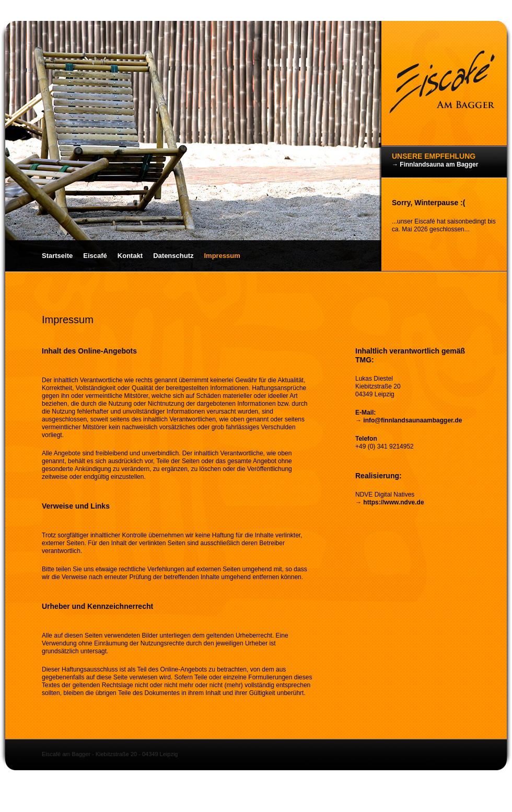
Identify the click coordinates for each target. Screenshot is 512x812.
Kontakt (130, 256)
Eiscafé (95, 256)
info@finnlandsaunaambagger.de (412, 420)
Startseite (57, 256)
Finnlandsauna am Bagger (439, 164)
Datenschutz (173, 256)
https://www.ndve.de (393, 502)
